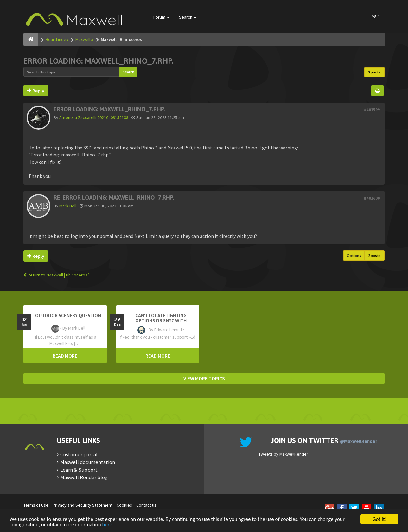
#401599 (372, 110)
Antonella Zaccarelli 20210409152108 (94, 117)
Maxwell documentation (88, 462)
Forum (161, 17)
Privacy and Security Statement (83, 505)
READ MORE (65, 356)
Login (375, 16)
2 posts (374, 72)
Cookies (124, 505)
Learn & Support (79, 470)
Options (354, 255)
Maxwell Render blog (84, 477)
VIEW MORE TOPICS (204, 378)
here (107, 525)
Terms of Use (36, 505)
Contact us (146, 505)
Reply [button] (36, 91)
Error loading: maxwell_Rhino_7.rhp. (98, 61)
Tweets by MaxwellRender (283, 454)
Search (188, 17)
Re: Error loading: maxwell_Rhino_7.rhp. (114, 197)
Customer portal (79, 454)
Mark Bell (68, 206)
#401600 (372, 198)
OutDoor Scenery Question (68, 316)
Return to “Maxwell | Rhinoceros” (56, 275)
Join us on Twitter (324, 440)
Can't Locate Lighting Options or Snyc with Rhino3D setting (161, 321)
